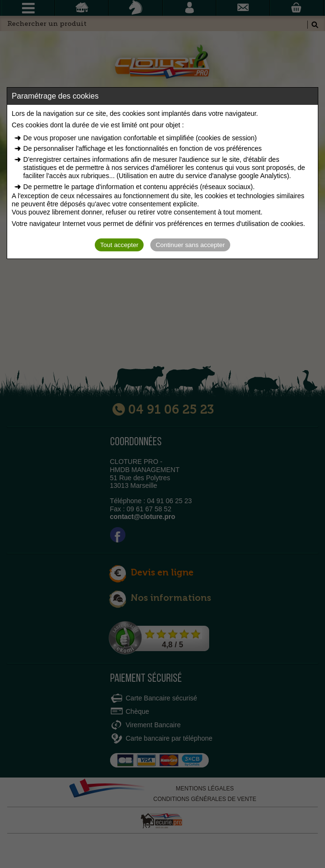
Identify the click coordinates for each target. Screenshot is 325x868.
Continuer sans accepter (190, 245)
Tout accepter (119, 245)
